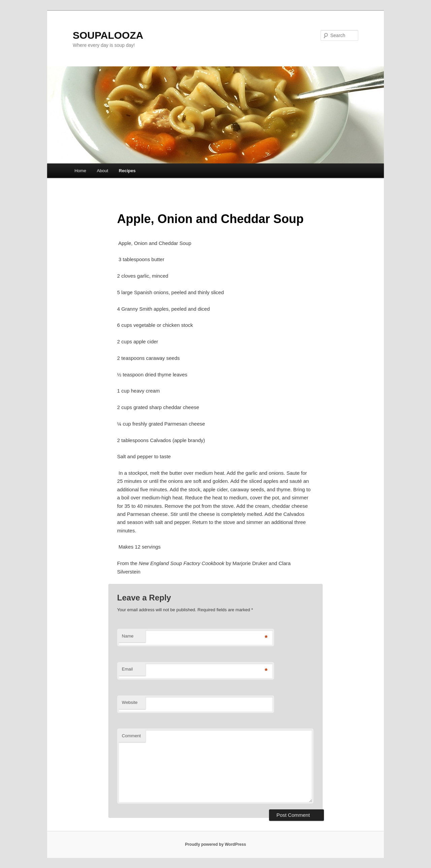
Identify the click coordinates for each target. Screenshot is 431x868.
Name (128, 636)
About (102, 171)
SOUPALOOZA (108, 35)
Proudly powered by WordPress (215, 844)
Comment (131, 736)
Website (130, 702)
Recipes (127, 171)
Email (127, 669)
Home (80, 171)
